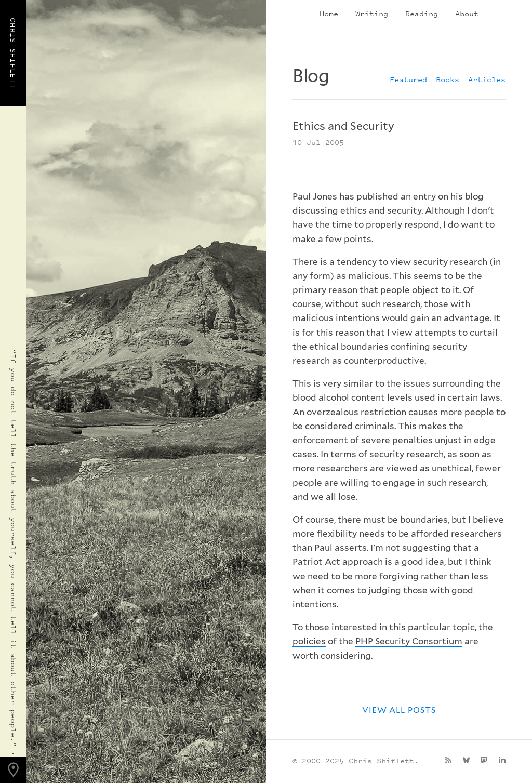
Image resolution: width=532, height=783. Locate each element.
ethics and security (381, 210)
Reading (422, 13)
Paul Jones (315, 196)
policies (309, 641)
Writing (372, 13)
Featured (408, 79)
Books (448, 79)
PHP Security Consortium (409, 641)
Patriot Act (316, 562)
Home (329, 13)
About (467, 13)
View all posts (399, 710)
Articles (487, 79)
